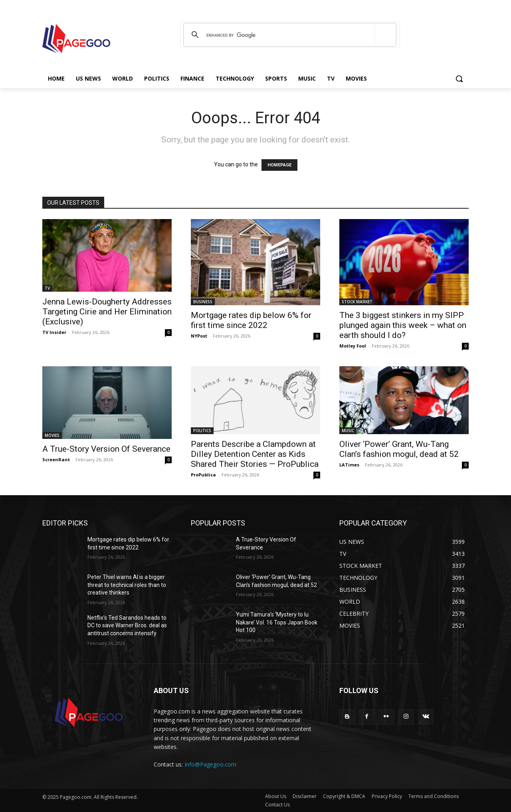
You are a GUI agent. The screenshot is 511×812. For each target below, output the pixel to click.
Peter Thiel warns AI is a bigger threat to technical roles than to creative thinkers (127, 585)
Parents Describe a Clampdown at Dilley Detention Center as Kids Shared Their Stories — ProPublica (255, 454)
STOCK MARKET (357, 302)
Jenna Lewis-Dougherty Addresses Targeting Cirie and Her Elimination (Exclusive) (107, 312)
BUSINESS (203, 302)
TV (47, 288)
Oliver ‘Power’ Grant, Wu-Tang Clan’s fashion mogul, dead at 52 (399, 449)
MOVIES (52, 435)
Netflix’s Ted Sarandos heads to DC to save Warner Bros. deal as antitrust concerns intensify (127, 625)
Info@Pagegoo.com (210, 764)
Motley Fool (353, 346)
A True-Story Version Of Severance (106, 449)
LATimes (349, 465)
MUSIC (348, 431)
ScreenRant (56, 459)
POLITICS (202, 431)
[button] (459, 79)
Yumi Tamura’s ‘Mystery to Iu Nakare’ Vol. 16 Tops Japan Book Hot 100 (277, 622)
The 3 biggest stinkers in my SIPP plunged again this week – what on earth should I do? (403, 325)
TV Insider (54, 332)
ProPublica (203, 475)
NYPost (199, 336)
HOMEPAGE (279, 165)
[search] (288, 35)
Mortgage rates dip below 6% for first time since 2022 (251, 320)
